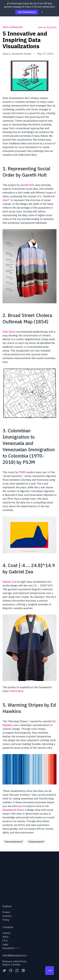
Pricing (6, 920)
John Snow (9, 332)
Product (6, 912)
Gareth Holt (27, 185)
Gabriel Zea (9, 582)
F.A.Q (5, 941)
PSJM (22, 472)
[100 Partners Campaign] (50, 971)
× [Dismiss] (42, 12)
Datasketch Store (13, 810)
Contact (7, 933)
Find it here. (17, 691)
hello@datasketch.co (15, 955)
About (6, 937)
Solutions (7, 916)
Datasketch (11, 948)
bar (53, 196)
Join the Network (27, 12)
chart (6, 200)
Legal (5, 944)
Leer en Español (47, 27)
